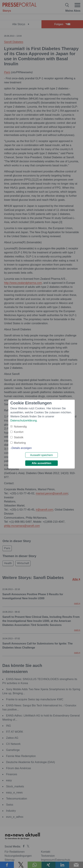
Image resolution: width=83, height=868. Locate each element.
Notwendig (20, 427)
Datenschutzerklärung (24, 421)
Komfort (19, 432)
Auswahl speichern (41, 455)
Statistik (19, 437)
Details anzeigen (22, 448)
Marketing (20, 443)
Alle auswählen (41, 463)
